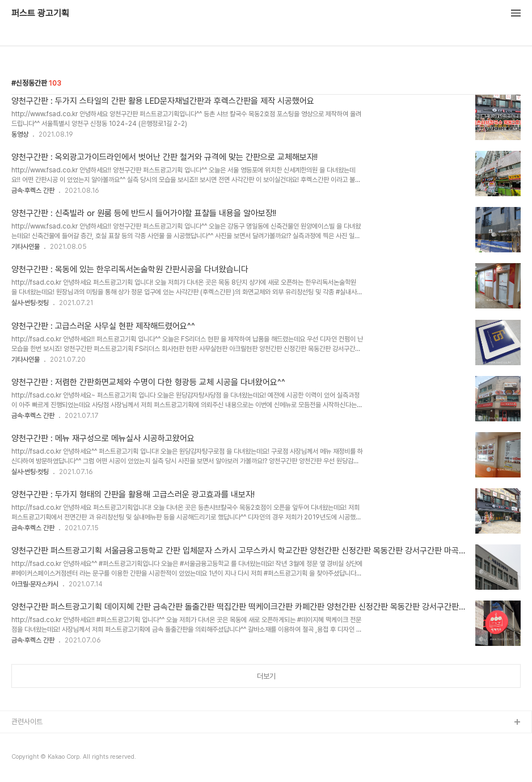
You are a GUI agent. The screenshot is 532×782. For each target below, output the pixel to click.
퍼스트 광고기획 (40, 14)
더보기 (266, 676)
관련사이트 (27, 722)
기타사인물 (26, 247)
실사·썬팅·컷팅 (30, 303)
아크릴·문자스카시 (35, 584)
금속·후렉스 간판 (33, 191)
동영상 (20, 134)
